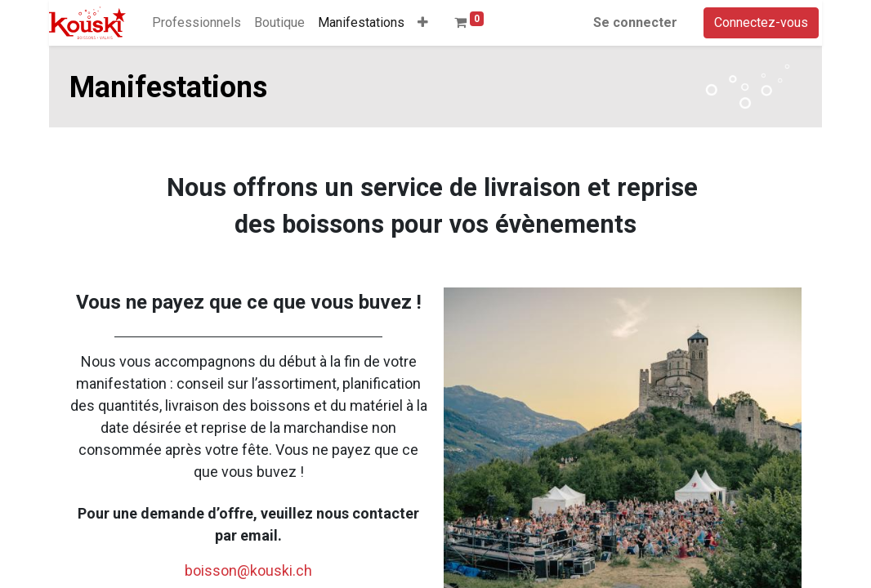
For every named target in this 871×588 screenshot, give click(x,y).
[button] (423, 23)
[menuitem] (197, 23)
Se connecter (635, 22)
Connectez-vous (761, 22)
